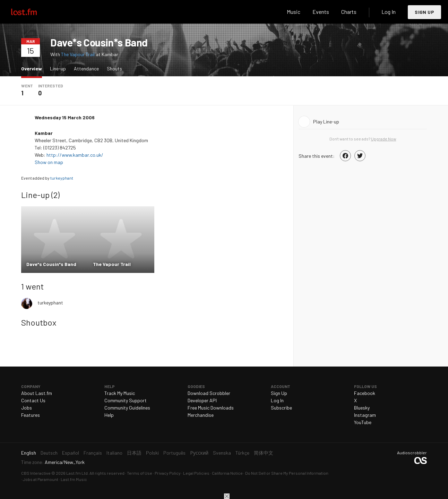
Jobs (27, 408)
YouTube (363, 422)
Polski (152, 453)
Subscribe (281, 408)
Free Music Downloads (211, 408)
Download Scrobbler (209, 393)
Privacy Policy (168, 473)
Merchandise (201, 415)
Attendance (86, 68)
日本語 (134, 453)
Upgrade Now (384, 139)
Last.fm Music (74, 479)
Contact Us (33, 400)
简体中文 (264, 453)
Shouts (114, 68)
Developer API (202, 400)
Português (174, 453)
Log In (389, 12)
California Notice (227, 473)
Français (93, 453)
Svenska (222, 453)
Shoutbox (39, 322)
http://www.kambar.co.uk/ (75, 155)
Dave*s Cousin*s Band (99, 42)
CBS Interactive (36, 473)
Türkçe (242, 453)
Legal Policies (196, 473)
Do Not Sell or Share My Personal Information (287, 473)
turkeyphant (62, 178)
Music (294, 12)
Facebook (365, 393)
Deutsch (49, 453)
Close (227, 496)
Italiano (114, 453)
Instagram (365, 415)
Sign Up (424, 12)
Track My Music (120, 393)
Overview (33, 68)
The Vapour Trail (78, 54)
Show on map (49, 162)
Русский (199, 453)
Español (71, 453)
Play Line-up (326, 122)
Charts (349, 12)
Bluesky (362, 408)
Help (109, 415)
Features (31, 415)
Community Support (126, 400)
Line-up (58, 68)
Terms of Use (140, 473)
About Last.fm (37, 393)
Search (270, 12)
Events (321, 12)
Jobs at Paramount (41, 479)
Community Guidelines (127, 408)
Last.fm (32, 12)
